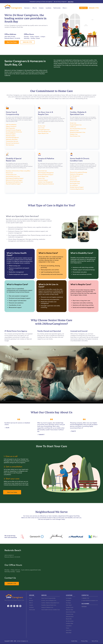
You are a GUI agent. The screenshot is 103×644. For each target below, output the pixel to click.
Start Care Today (12, 42)
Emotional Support (11, 134)
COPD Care (73, 127)
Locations (48, 8)
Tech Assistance (10, 145)
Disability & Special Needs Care (49, 605)
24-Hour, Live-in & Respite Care (49, 600)
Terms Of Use (95, 641)
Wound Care (73, 178)
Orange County (70, 607)
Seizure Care (9, 173)
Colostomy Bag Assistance (77, 189)
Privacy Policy (84, 641)
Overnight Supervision (44, 130)
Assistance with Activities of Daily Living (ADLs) (18, 171)
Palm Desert (69, 605)
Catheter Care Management (45, 182)
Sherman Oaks (69, 610)
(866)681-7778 (94, 8)
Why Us (35, 8)
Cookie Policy (74, 641)
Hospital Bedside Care (76, 125)
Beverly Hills (69, 619)
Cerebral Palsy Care (11, 174)
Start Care (83, 8)
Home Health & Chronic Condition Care (51, 610)
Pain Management (75, 176)
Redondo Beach (70, 616)
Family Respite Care (43, 176)
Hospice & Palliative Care (47, 607)
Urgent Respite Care (43, 133)
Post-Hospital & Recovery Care (78, 129)
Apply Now (71, 2)
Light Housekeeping (11, 124)
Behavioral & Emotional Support (14, 180)
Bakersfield (69, 633)
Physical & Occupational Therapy (79, 172)
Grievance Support (43, 180)
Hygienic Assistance (11, 126)
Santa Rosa (69, 630)
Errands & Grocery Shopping (13, 130)
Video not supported (51, 375)
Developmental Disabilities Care (14, 182)
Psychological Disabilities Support (15, 178)
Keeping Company (11, 136)
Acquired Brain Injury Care (13, 176)
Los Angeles (69, 598)
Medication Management (77, 174)
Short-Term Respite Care (44, 131)
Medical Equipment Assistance (46, 184)
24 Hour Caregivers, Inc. (23, 641)
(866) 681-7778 (27, 42)
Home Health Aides (75, 181)
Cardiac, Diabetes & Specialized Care (50, 603)
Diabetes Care (74, 134)
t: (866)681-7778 (85, 598)
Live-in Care (41, 128)
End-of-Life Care (42, 171)
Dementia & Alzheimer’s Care (78, 132)
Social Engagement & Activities (14, 132)
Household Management (12, 137)
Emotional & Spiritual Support (46, 174)
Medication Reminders (12, 139)
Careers (41, 8)
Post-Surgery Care (75, 183)
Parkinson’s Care (74, 130)
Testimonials (57, 8)
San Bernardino (70, 621)
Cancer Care (41, 178)
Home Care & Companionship (48, 598)
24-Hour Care (42, 126)
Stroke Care (73, 123)
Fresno (68, 628)
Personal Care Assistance (13, 143)
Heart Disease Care (75, 136)
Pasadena (68, 600)
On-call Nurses (74, 185)
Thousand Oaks (70, 614)
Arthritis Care (73, 180)
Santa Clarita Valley (71, 612)
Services (31, 600)
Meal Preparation (10, 128)
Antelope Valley (70, 623)
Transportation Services (12, 141)
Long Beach (69, 626)
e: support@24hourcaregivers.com (90, 600)
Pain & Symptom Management (46, 173)
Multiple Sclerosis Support (77, 187)
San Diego (68, 603)
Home (31, 598)
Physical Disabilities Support (13, 184)
